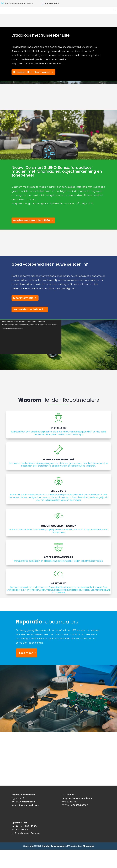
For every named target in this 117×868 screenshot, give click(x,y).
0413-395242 (52, 4)
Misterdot (88, 864)
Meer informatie (23, 316)
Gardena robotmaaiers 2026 (32, 239)
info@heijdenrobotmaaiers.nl (19, 4)
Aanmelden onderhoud (28, 328)
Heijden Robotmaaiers (54, 864)
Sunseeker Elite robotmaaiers (32, 90)
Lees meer (26, 671)
